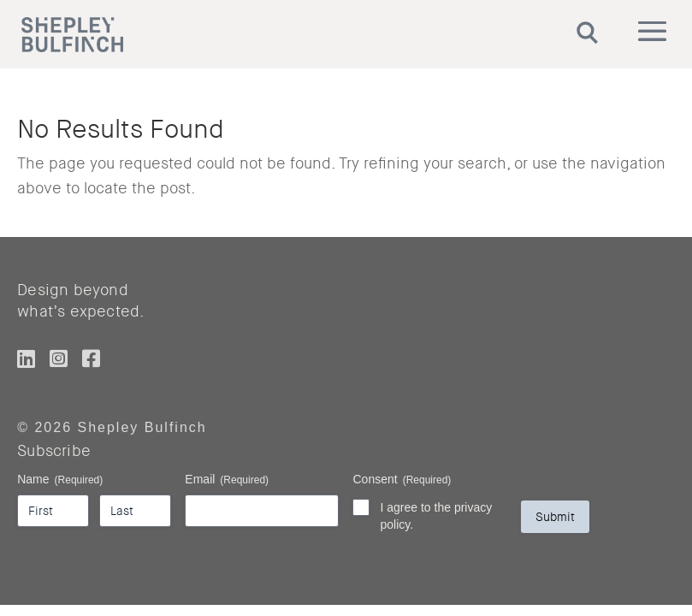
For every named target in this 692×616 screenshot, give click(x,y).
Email (227, 480)
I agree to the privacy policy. (436, 516)
